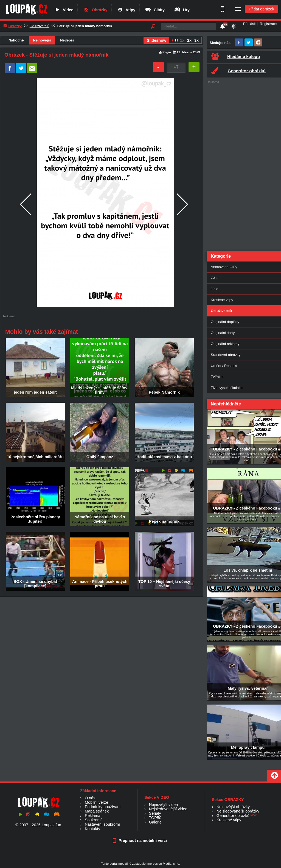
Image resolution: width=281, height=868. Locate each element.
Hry (182, 10)
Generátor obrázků (233, 816)
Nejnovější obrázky (233, 807)
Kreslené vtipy (229, 820)
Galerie (155, 822)
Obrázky (95, 10)
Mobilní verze (97, 802)
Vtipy (126, 10)
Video (64, 10)
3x (196, 40)
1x (182, 40)
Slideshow (157, 40)
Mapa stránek (97, 811)
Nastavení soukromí (102, 824)
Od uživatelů (40, 26)
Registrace (268, 24)
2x (189, 40)
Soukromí (93, 820)
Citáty (155, 10)
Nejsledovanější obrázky (238, 811)
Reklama (93, 816)
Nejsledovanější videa (168, 809)
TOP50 (155, 818)
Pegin (167, 52)
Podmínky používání (103, 807)
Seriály (155, 813)
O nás (90, 798)
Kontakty (92, 829)
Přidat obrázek (261, 9)
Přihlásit (249, 24)
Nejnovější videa (164, 805)
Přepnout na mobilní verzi (140, 841)
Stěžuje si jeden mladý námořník (85, 26)
